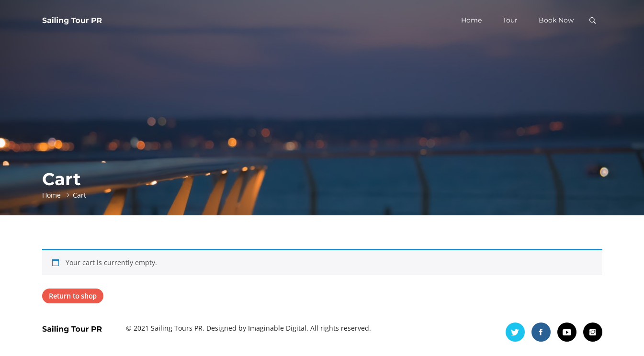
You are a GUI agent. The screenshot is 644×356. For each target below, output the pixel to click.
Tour (510, 20)
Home (471, 20)
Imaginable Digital (277, 328)
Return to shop (73, 296)
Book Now (556, 20)
